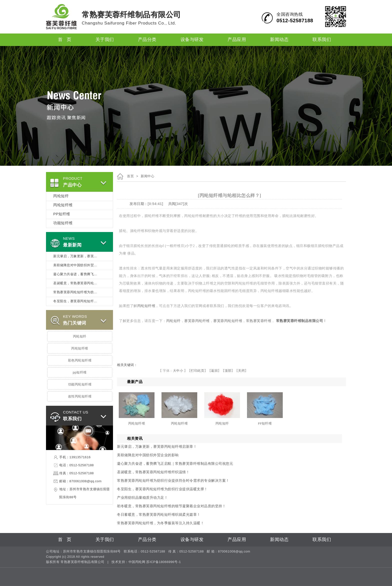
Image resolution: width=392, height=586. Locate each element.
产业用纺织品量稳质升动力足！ (142, 498)
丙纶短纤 (61, 196)
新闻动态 (279, 40)
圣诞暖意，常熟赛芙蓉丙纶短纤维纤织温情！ (153, 472)
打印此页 (197, 371)
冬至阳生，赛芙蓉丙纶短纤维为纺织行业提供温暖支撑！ (162, 489)
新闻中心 (147, 176)
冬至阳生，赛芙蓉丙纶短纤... (75, 301)
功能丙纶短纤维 (80, 384)
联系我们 (322, 40)
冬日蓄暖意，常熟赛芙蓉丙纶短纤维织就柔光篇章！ (159, 515)
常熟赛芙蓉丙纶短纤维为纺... (75, 292)
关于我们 (105, 40)
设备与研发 (192, 40)
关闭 (241, 371)
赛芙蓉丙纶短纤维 (228, 321)
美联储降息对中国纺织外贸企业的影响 (148, 455)
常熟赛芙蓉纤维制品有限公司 (300, 321)
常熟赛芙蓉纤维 (259, 321)
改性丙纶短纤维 (80, 396)
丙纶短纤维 (63, 205)
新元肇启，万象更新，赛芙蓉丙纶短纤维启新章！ (157, 447)
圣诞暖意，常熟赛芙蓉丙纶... (75, 283)
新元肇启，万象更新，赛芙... (75, 256)
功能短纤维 (63, 223)
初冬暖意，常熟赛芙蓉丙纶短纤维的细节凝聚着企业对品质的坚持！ (171, 506)
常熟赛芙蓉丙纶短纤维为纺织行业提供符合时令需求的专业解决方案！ (173, 481)
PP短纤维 (62, 214)
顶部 (228, 371)
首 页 (65, 40)
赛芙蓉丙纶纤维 (197, 321)
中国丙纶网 (137, 562)
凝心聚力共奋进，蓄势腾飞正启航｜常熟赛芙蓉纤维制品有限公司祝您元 (175, 464)
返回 (214, 371)
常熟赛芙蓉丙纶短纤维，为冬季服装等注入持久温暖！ (160, 523)
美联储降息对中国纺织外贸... (75, 265)
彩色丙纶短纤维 (80, 360)
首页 (130, 176)
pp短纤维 (80, 372)
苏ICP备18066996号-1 (163, 562)
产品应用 (237, 40)
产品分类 (147, 40)
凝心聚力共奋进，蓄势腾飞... (75, 274)
